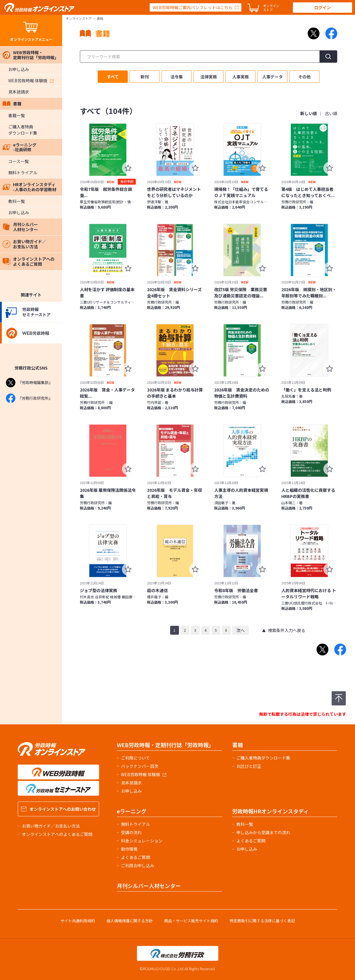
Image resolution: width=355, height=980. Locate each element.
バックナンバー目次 (140, 766)
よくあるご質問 (135, 857)
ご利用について (135, 758)
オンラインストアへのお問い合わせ (58, 809)
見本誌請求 (19, 92)
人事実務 (241, 77)
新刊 (145, 77)
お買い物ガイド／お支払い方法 (24, 244)
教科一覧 (17, 201)
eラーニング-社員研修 (20, 147)
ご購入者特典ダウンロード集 (23, 130)
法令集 (177, 77)
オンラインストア (79, 18)
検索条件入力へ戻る (287, 630)
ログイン (322, 7)
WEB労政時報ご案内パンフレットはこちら (193, 7)
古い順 (331, 113)
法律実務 (209, 77)
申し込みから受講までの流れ (263, 832)
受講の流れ (131, 832)
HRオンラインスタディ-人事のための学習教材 (29, 187)
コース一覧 (18, 161)
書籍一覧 (17, 115)
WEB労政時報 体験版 (31, 80)
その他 (304, 77)
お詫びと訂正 (249, 766)
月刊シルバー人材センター (20, 227)
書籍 (12, 104)
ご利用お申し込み (138, 865)
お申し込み (19, 69)
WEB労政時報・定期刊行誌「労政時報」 (31, 55)
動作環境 (129, 849)
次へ (241, 630)
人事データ (272, 77)
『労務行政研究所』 (29, 398)
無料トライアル (23, 173)
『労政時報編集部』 (29, 383)
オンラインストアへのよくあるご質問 (29, 261)
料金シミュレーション (142, 841)
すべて (113, 77)
